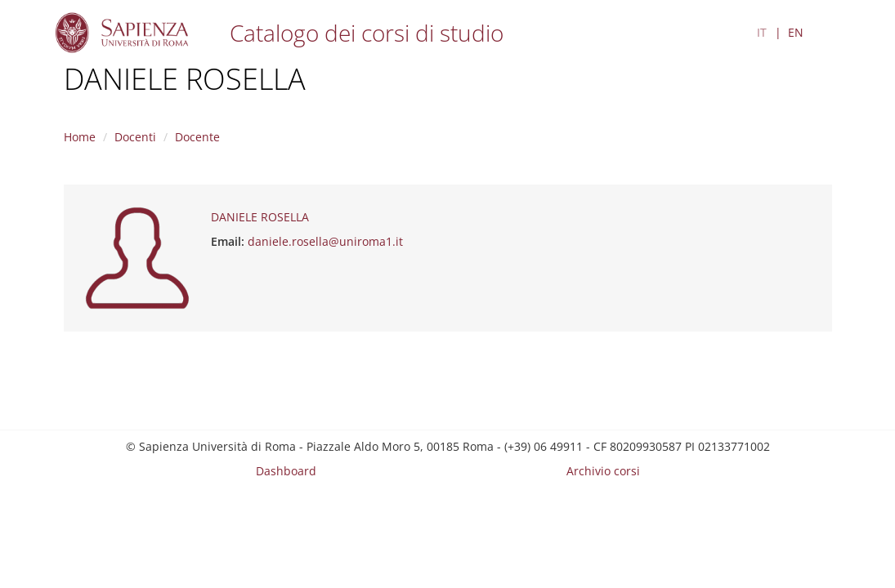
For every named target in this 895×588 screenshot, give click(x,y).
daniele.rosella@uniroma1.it (325, 241)
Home (80, 137)
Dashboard (286, 471)
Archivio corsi (603, 471)
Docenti (135, 137)
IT (762, 32)
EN (796, 32)
